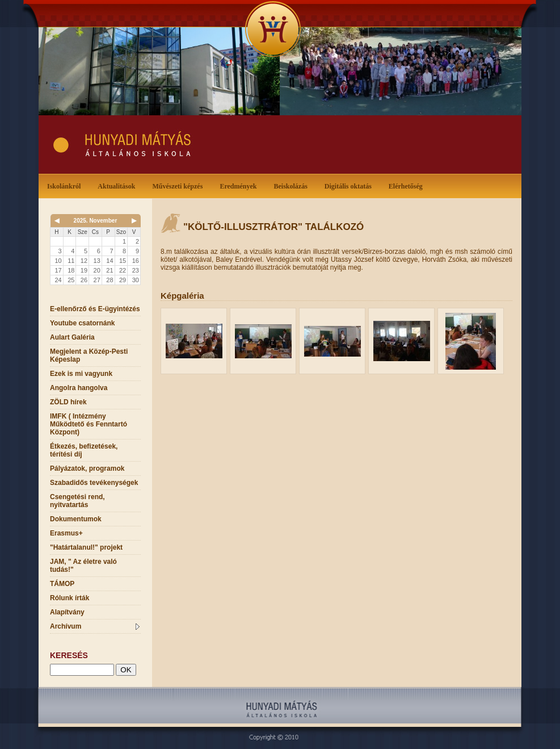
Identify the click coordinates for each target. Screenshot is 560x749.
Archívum (95, 626)
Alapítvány (67, 612)
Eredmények (240, 185)
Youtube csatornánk (82, 323)
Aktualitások (119, 185)
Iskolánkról (66, 185)
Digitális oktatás (348, 186)
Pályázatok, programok (87, 468)
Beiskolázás (292, 185)
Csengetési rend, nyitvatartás (77, 501)
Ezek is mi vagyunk (81, 374)
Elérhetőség (406, 186)
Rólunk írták (70, 598)
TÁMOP (62, 584)
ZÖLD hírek (68, 402)
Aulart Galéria (72, 337)
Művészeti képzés (180, 185)
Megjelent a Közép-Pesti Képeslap (89, 355)
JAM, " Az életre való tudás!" (83, 566)
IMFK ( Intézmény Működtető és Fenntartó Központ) (89, 424)
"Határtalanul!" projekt (86, 547)
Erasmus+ (66, 533)
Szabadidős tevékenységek (94, 483)
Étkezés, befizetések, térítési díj (84, 450)
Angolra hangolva (79, 388)
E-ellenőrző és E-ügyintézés (95, 309)
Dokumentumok (76, 519)
